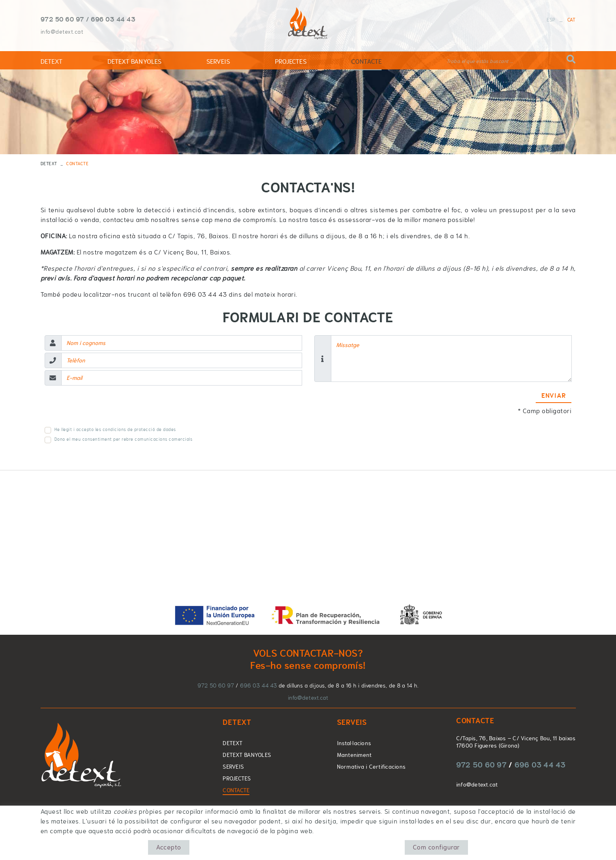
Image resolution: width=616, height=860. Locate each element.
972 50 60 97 (62, 19)
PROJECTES (237, 778)
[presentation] (106, 407)
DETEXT (49, 164)
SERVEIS (233, 767)
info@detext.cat (62, 32)
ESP (551, 20)
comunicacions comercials (163, 439)
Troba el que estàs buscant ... (480, 61)
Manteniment (354, 755)
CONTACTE (236, 790)
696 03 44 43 (113, 19)
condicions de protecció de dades (139, 429)
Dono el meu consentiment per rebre (94, 439)
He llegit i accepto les (78, 430)
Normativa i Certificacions (371, 767)
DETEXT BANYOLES (247, 755)
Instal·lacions (354, 743)
